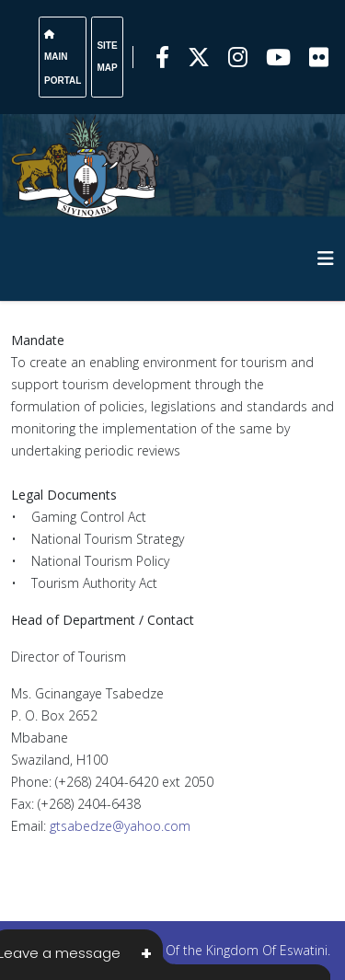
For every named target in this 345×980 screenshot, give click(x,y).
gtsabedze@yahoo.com (120, 826)
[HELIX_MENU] (326, 258)
